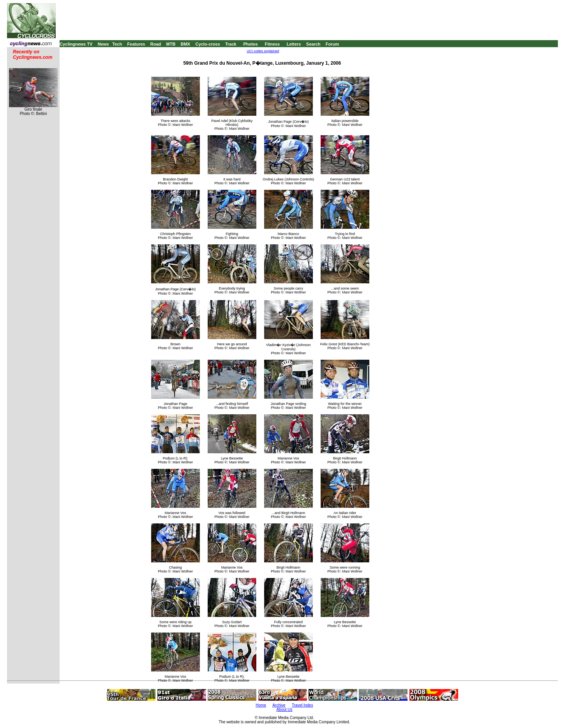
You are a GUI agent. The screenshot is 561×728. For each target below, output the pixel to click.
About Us (284, 709)
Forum (332, 44)
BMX (185, 44)
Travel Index (303, 705)
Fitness (272, 44)
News (103, 44)
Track (231, 44)
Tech (117, 44)
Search (313, 44)
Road (156, 44)
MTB (171, 44)
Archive (279, 705)
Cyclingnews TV (76, 44)
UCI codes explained (263, 51)
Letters (294, 44)
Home (261, 705)
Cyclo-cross (208, 44)
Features (136, 44)
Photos (250, 44)
